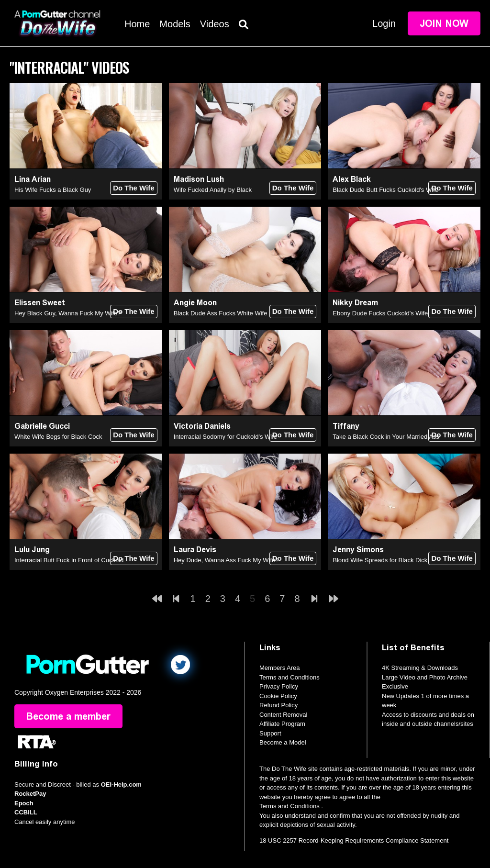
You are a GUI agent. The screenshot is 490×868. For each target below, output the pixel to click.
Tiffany (346, 426)
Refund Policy (278, 705)
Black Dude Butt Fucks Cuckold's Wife (385, 190)
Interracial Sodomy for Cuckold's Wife (225, 437)
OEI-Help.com (121, 785)
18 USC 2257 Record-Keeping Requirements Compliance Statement (354, 840)
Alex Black (352, 179)
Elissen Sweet (40, 303)
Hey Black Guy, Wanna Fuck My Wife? (68, 313)
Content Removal (283, 715)
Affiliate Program (282, 724)
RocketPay (30, 794)
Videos (215, 24)
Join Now (444, 23)
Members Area (280, 668)
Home (137, 24)
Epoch (24, 803)
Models (175, 24)
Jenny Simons (358, 550)
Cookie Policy (278, 696)
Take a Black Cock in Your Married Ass (386, 437)
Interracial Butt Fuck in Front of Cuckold (69, 560)
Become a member (68, 716)
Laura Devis (195, 550)
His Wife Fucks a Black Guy (53, 190)
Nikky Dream (355, 303)
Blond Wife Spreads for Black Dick (380, 560)
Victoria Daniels (202, 426)
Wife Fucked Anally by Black (213, 190)
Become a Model (283, 742)
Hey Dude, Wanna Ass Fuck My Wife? (226, 560)
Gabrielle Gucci (42, 426)
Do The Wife (134, 188)
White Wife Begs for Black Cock (58, 437)
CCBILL (26, 812)
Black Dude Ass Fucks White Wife (221, 313)
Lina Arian (33, 179)
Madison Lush (199, 179)
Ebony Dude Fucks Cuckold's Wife (380, 313)
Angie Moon (195, 303)
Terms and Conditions (290, 677)
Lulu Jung (32, 550)
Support (270, 733)
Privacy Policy (279, 686)
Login (384, 23)
